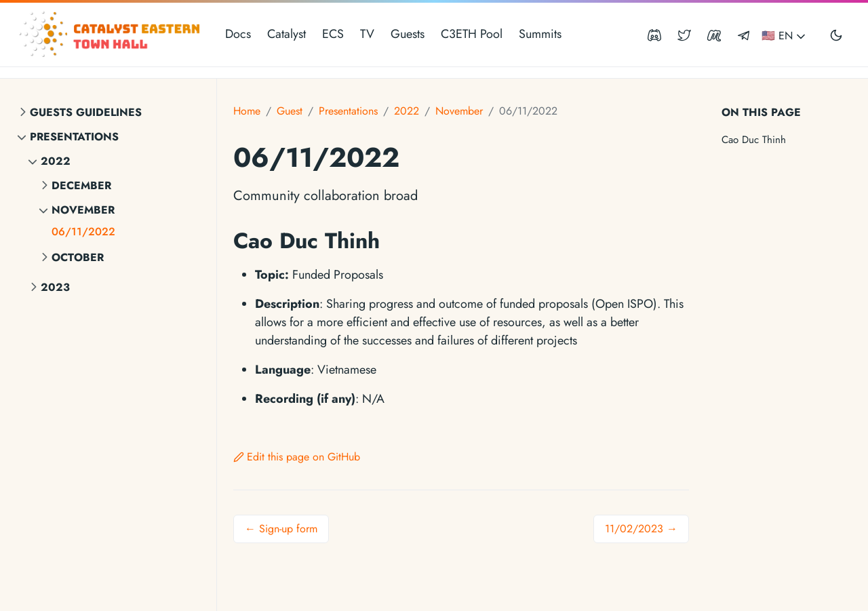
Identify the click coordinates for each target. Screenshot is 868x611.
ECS (333, 34)
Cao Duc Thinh (754, 140)
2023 (55, 287)
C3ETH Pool (472, 34)
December (81, 185)
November (83, 210)
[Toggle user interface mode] (836, 35)
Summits (540, 34)
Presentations (74, 137)
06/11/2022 (83, 232)
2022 (56, 161)
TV (367, 34)
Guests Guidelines (86, 112)
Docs (238, 34)
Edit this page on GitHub (297, 457)
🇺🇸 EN (785, 36)
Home (247, 111)
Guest (290, 111)
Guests (408, 34)
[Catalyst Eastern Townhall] (111, 35)
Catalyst (287, 34)
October (78, 257)
